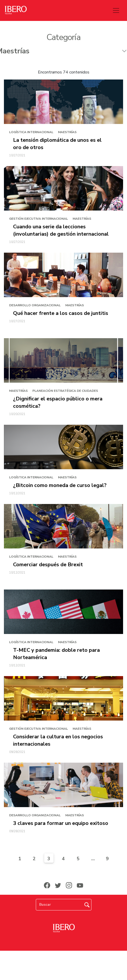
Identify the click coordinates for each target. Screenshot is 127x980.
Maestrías (67, 132)
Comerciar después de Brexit (48, 565)
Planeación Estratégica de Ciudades (65, 391)
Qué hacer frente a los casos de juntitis (61, 313)
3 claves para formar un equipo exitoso (61, 823)
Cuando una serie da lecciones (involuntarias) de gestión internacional (61, 230)
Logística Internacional (31, 132)
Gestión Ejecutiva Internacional (39, 219)
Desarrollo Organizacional (35, 305)
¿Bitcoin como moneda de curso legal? (60, 485)
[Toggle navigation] (116, 10)
